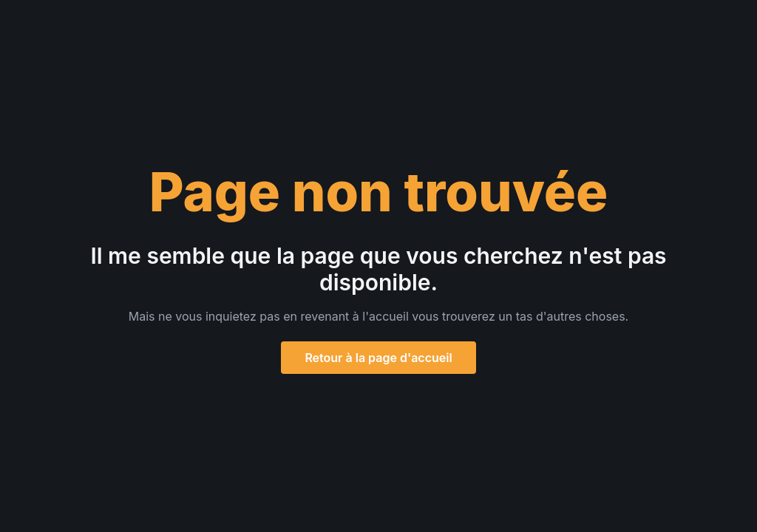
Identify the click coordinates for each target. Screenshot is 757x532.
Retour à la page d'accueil (378, 358)
